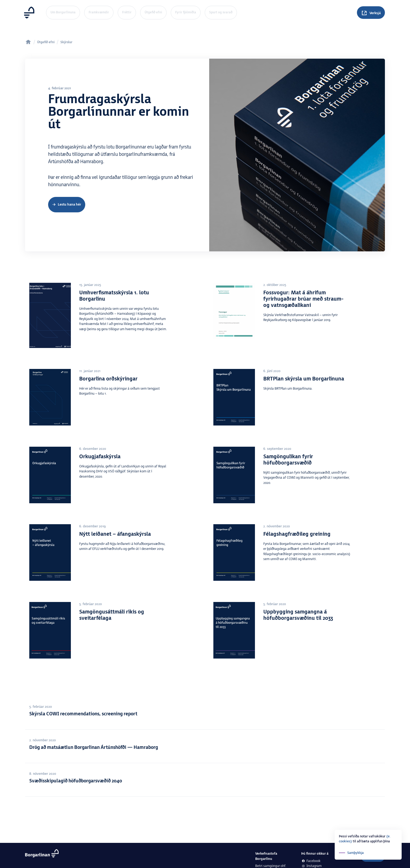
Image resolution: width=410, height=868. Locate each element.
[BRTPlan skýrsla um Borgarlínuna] (297, 404)
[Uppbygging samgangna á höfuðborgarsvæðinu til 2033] (297, 633)
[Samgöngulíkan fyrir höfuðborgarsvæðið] (297, 486)
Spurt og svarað (221, 12)
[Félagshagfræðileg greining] (297, 555)
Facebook (311, 861)
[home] (28, 42)
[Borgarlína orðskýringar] (113, 402)
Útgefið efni (153, 12)
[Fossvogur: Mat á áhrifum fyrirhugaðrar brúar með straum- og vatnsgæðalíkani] (297, 315)
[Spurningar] (371, 13)
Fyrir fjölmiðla (186, 12)
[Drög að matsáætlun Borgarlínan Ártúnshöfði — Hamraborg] (205, 747)
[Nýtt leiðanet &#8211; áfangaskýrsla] (113, 566)
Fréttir (127, 12)
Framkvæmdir (99, 12)
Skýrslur (66, 42)
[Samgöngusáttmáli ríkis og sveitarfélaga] (113, 633)
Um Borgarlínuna (63, 12)
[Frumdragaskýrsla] (67, 205)
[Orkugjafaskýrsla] (113, 483)
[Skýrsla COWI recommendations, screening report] (205, 713)
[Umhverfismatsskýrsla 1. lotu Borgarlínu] (113, 319)
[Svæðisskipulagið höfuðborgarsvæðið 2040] (205, 780)
